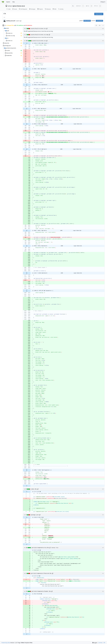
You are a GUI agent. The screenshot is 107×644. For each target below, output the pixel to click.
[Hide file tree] (3, 25)
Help (13, 2)
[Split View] (100, 25)
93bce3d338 (87, 21)
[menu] (103, 25)
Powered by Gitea (6, 643)
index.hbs (34, 489)
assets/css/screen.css (39, 41)
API (104, 643)
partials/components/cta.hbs (40, 548)
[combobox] (96, 25)
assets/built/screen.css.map (40, 35)
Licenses (100, 643)
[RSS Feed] (73, 6)
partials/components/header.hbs (41, 591)
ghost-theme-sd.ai (19, 6)
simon (10, 6)
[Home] (3, 2)
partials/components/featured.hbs (41, 573)
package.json (35, 515)
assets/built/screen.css (38, 29)
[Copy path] (47, 29)
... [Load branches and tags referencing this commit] (4, 17)
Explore (8, 2)
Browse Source (99, 14)
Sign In (103, 2)
